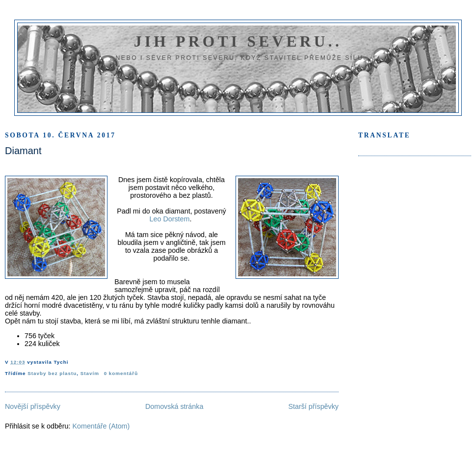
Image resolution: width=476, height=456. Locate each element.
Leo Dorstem (170, 219)
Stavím (90, 373)
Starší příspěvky (314, 406)
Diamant (23, 151)
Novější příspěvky (33, 406)
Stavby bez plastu (52, 373)
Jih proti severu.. (238, 41)
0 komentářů (121, 373)
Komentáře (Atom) (101, 426)
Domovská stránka (174, 406)
